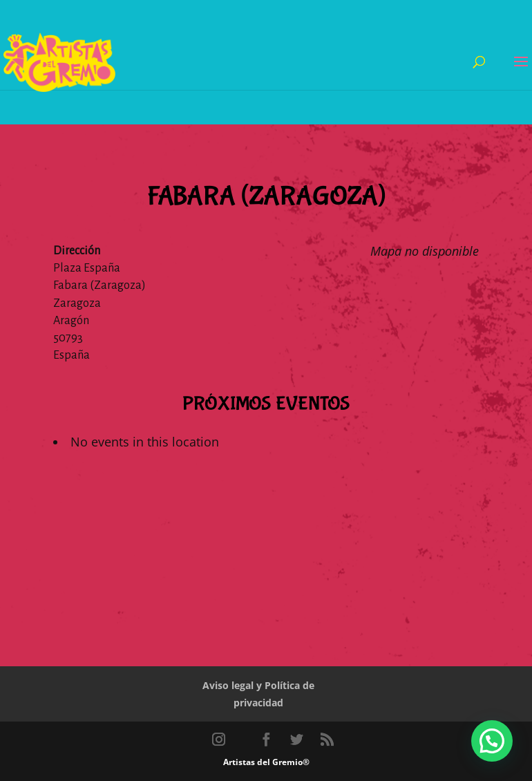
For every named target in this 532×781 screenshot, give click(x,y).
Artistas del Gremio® (266, 762)
